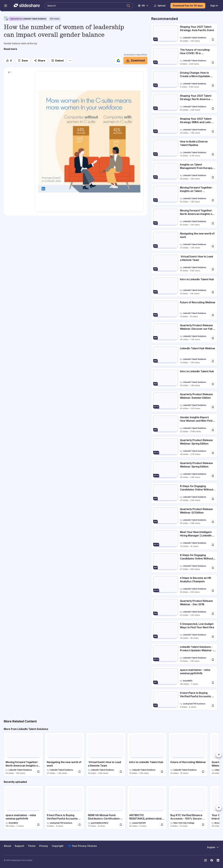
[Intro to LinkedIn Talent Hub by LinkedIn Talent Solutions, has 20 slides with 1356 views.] (184, 378)
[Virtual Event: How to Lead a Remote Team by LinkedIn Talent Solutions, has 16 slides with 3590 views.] (184, 263)
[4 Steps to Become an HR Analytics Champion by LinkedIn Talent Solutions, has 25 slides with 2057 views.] (184, 585)
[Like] (9, 61)
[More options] (70, 61)
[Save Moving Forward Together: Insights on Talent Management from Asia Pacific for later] (213, 200)
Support (19, 846)
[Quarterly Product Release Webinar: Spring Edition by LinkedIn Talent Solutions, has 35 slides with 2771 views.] (184, 470)
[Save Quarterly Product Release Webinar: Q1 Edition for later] (213, 522)
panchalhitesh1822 (100, 823)
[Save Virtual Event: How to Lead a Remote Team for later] (213, 269)
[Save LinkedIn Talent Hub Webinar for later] (213, 361)
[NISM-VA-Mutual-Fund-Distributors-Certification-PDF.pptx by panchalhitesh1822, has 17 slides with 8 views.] (106, 807)
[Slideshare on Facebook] (212, 860)
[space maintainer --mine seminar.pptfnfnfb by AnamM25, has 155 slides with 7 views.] (184, 677)
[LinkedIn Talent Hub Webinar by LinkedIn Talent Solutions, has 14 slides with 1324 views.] (184, 355)
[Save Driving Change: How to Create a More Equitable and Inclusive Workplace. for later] (213, 86)
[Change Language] (143, 6)
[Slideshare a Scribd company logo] (27, 6)
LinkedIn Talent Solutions (35, 19)
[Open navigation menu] (6, 6)
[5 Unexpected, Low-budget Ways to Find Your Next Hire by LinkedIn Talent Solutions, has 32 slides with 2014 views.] (184, 631)
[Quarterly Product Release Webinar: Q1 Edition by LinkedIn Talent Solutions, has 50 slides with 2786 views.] (184, 516)
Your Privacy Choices (82, 846)
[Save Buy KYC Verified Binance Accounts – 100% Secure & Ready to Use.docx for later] (203, 825)
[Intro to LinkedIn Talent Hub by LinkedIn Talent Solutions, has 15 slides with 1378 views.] (184, 286)
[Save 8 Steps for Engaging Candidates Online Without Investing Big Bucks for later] (213, 499)
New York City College (184, 823)
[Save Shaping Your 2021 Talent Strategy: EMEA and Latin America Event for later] (213, 131)
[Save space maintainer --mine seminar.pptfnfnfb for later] (213, 683)
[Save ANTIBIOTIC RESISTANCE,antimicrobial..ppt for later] (162, 825)
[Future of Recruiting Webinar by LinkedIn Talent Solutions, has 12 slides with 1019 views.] (184, 309)
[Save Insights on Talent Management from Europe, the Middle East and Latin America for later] (213, 177)
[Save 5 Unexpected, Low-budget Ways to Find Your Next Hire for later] (213, 637)
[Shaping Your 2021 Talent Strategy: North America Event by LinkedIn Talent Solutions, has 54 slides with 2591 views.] (184, 103)
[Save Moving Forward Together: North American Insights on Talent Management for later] (213, 223)
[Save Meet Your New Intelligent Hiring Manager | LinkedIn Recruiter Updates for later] (213, 545)
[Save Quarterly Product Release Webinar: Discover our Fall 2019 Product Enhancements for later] (213, 338)
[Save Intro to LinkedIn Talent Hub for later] (213, 292)
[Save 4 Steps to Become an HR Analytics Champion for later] (213, 591)
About (7, 846)
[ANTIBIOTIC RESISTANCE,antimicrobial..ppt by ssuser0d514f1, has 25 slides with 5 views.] (147, 807)
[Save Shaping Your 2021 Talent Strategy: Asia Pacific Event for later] (213, 40)
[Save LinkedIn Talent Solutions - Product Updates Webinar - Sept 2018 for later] (213, 660)
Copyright (58, 846)
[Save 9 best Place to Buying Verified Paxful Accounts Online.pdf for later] (213, 706)
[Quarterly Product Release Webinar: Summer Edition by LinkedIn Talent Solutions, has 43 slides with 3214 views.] (184, 401)
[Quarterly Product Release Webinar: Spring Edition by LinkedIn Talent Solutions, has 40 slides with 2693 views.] (184, 447)
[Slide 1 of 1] (19, 88)
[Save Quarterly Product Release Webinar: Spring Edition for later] (213, 453)
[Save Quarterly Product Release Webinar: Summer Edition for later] (213, 407)
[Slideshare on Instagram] (205, 860)
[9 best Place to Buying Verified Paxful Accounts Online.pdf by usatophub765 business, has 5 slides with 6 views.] (184, 700)
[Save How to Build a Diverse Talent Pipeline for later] (213, 154)
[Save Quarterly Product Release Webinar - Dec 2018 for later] (213, 614)
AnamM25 (188, 681)
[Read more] (10, 49)
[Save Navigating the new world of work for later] (213, 246)
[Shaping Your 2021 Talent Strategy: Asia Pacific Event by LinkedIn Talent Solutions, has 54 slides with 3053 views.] (184, 34)
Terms (32, 846)
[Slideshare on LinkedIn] (218, 860)
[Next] (219, 754)
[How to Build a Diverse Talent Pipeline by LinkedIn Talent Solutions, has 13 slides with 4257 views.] (184, 148)
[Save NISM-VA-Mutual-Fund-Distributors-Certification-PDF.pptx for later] (121, 825)
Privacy (44, 846)
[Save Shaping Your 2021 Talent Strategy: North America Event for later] (213, 109)
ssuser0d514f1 (139, 823)
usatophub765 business (194, 704)
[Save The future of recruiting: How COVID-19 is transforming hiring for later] (213, 63)
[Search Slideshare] (89, 6)
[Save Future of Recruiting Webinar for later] (213, 315)
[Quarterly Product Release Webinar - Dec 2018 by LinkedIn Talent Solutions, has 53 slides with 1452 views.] (184, 608)
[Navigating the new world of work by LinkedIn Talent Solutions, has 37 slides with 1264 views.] (184, 240)
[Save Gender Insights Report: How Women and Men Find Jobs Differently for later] (213, 430)
